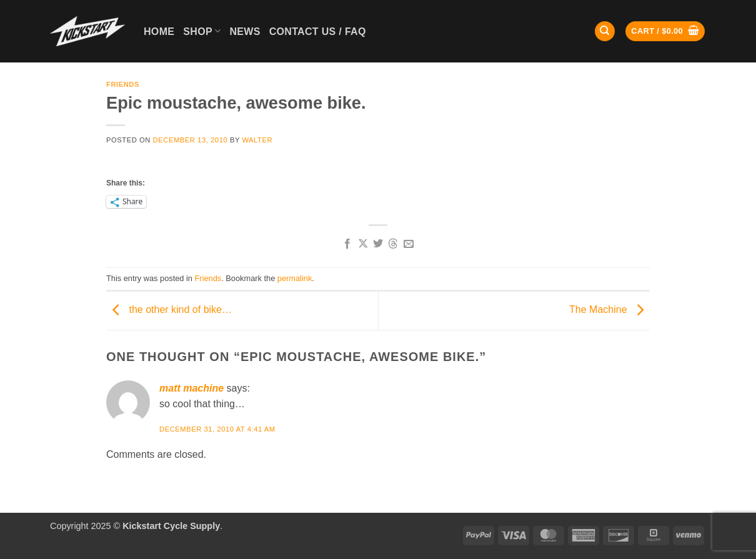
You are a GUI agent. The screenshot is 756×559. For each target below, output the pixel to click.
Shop (202, 31)
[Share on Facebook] (347, 244)
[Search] (605, 32)
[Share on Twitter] (378, 244)
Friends (123, 84)
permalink (295, 278)
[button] (665, 32)
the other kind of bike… (169, 310)
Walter (257, 140)
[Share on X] (362, 244)
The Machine (609, 310)
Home (159, 32)
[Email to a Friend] (409, 244)
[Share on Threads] (393, 244)
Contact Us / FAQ (318, 32)
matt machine (191, 388)
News (245, 32)
